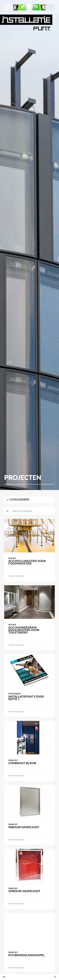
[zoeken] (7, 511)
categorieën (18, 500)
